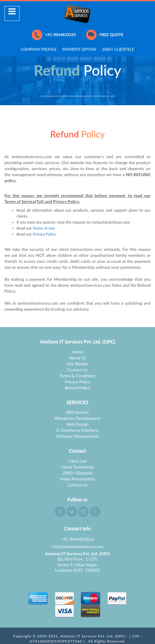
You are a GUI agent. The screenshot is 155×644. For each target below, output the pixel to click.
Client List (77, 461)
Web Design (77, 424)
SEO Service (77, 412)
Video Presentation (78, 479)
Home (77, 352)
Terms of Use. (44, 228)
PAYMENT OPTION (79, 49)
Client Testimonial (77, 467)
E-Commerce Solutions (77, 430)
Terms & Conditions (77, 376)
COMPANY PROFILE (39, 49)
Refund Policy (77, 388)
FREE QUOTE (105, 35)
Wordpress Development (77, 418)
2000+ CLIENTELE (118, 49)
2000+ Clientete (77, 473)
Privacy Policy (77, 382)
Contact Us (77, 370)
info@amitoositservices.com (77, 546)
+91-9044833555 (54, 35)
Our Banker (77, 364)
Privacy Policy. (45, 234)
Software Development (78, 436)
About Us (78, 358)
